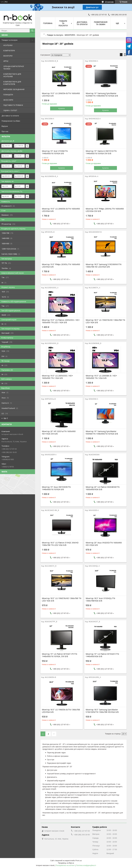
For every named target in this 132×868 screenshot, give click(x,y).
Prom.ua (79, 861)
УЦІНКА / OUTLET (10, 110)
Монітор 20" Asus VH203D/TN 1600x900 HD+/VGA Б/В (104, 544)
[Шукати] (32, 31)
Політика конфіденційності (86, 865)
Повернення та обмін (11, 121)
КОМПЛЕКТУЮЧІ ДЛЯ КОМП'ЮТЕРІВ (12, 83)
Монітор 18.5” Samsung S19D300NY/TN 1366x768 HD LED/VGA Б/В (104, 266)
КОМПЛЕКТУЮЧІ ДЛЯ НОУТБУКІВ (12, 75)
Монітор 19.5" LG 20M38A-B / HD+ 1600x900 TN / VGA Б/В (101, 377)
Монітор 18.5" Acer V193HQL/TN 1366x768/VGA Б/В (100, 600)
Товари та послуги (9, 40)
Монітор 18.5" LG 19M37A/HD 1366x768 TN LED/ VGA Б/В (105, 321)
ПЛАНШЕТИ (8, 95)
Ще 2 (6, 418)
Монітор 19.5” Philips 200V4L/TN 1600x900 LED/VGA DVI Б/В (105, 210)
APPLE (6, 61)
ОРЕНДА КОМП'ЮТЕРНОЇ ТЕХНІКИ (14, 68)
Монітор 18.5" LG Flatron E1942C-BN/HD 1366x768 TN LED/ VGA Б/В (60, 544)
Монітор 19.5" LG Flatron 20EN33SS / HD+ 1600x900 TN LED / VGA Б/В (61, 321)
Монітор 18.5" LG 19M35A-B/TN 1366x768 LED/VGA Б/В (61, 711)
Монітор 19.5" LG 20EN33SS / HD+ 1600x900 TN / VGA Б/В (57, 377)
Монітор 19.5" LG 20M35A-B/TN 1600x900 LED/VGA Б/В (61, 95)
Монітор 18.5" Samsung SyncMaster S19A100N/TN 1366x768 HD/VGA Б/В (102, 711)
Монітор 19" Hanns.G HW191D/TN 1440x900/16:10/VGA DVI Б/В (101, 152)
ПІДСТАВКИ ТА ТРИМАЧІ (13, 105)
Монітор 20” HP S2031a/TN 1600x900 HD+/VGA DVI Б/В (59, 433)
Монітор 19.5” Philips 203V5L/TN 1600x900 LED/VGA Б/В (61, 266)
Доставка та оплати (10, 116)
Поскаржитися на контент (65, 865)
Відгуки (5, 126)
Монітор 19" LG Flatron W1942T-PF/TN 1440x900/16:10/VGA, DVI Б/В (59, 655)
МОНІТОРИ (8, 56)
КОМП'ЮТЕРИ (9, 51)
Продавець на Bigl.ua (66, 863)
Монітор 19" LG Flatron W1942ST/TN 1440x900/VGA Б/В (102, 655)
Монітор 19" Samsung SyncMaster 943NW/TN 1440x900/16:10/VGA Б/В (102, 433)
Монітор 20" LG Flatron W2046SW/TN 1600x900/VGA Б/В (103, 488)
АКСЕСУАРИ (8, 100)
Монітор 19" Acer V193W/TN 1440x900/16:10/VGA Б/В (55, 152)
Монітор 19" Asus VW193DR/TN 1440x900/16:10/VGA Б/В (56, 488)
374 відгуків (109, 2)
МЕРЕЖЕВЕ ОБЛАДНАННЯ (14, 89)
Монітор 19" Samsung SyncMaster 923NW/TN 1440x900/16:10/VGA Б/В (102, 95)
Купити (62, 108)
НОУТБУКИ (8, 45)
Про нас (5, 131)
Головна (48, 23)
